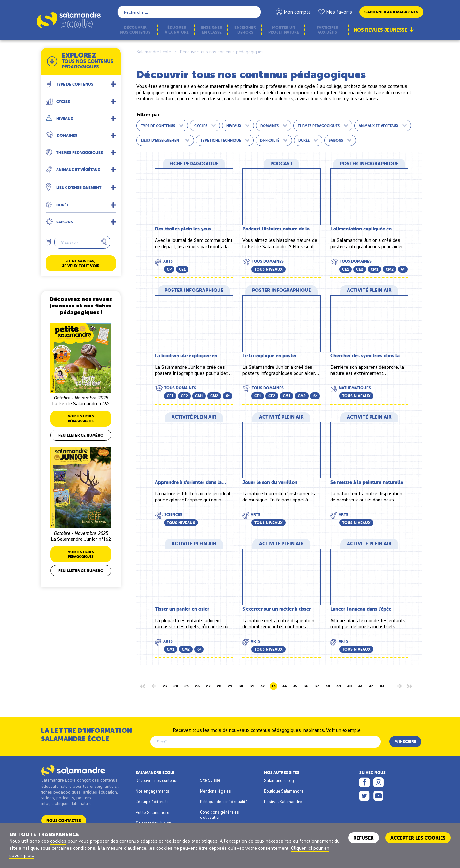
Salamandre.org (279, 780)
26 (197, 686)
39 (339, 686)
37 (317, 686)
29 (230, 686)
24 (176, 686)
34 (284, 686)
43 (382, 686)
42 (371, 686)
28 (219, 686)
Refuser (364, 838)
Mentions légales (215, 791)
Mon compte (297, 12)
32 (263, 686)
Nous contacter (64, 821)
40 (350, 686)
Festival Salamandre (283, 802)
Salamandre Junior (153, 823)
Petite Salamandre (153, 812)
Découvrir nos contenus (157, 780)
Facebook (364, 782)
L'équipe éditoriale (152, 802)
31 (252, 686)
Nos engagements (153, 791)
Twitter (364, 796)
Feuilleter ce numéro (81, 435)
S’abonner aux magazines (391, 12)
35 (295, 686)
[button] (81, 82)
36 (306, 686)
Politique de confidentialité (224, 802)
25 (187, 686)
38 (328, 686)
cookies (58, 841)
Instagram (379, 782)
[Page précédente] (154, 686)
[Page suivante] (399, 686)
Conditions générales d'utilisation (219, 815)
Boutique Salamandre (284, 791)
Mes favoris (339, 12)
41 (360, 686)
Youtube (379, 796)
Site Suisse (210, 780)
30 (241, 686)
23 (165, 686)
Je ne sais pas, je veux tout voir (81, 263)
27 (208, 686)
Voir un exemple (343, 730)
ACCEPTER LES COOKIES (418, 838)
